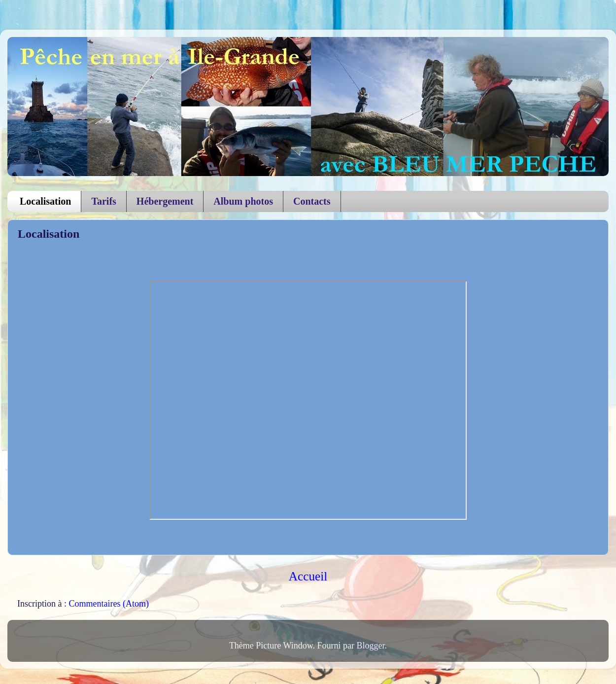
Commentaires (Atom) (108, 604)
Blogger (371, 646)
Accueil (308, 576)
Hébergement (165, 201)
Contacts (312, 201)
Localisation (45, 201)
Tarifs (103, 201)
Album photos (243, 201)
